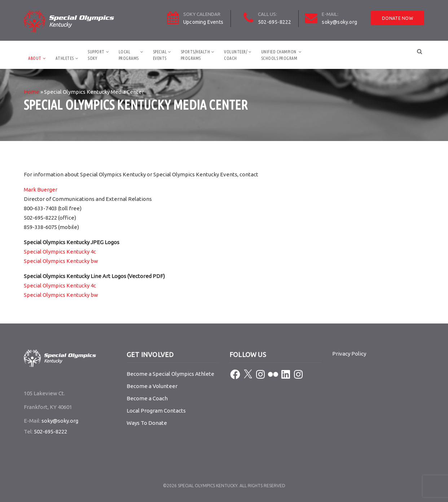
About (35, 58)
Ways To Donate (147, 423)
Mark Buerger (41, 190)
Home (32, 92)
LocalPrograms (129, 55)
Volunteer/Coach (236, 55)
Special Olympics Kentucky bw (61, 261)
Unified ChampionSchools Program (279, 55)
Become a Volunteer (152, 386)
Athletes (65, 58)
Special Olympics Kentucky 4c (60, 252)
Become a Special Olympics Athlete (170, 374)
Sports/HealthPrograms (196, 55)
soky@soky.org (339, 22)
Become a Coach (147, 398)
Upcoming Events (203, 22)
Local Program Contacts (156, 411)
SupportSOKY (96, 55)
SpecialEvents (160, 55)
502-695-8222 (274, 22)
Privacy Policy (349, 354)
